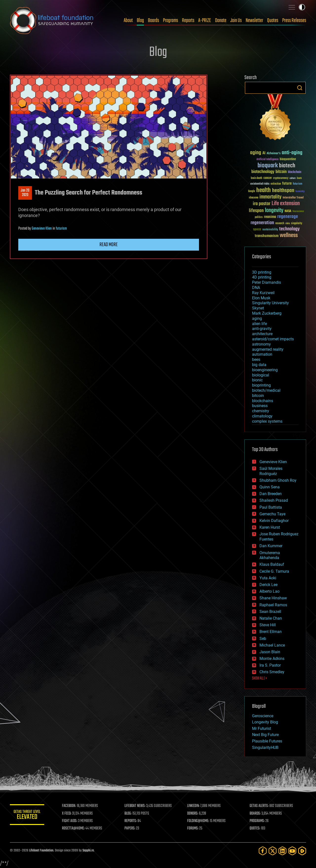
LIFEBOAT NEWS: (135, 806)
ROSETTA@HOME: (74, 828)
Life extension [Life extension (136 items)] (286, 204)
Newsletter (254, 21)
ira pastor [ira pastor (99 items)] (262, 204)
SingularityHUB (265, 748)
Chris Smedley (272, 672)
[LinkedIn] (282, 851)
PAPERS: (130, 828)
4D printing (262, 277)
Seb (263, 639)
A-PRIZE (205, 21)
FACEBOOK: (69, 806)
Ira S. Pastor (270, 665)
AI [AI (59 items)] (264, 153)
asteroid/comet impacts (273, 339)
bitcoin (258, 396)
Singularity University (270, 303)
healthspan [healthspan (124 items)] (283, 191)
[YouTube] (292, 851)
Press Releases (294, 21)
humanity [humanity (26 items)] (300, 192)
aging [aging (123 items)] (256, 153)
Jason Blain (270, 652)
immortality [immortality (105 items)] (270, 197)
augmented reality (268, 349)
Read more (109, 245)
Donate (221, 21)
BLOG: (128, 814)
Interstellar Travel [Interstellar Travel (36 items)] (293, 198)
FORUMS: (193, 828)
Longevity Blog (265, 722)
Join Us (236, 21)
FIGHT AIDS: (70, 821)
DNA (256, 288)
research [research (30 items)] (280, 224)
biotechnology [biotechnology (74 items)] (263, 172)
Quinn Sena (270, 487)
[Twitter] (273, 851)
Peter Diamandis (267, 282)
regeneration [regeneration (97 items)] (262, 223)
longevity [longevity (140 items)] (274, 211)
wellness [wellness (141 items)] (289, 236)
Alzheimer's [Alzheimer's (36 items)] (274, 154)
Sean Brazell (270, 612)
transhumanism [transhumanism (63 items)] (267, 236)
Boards (153, 21)
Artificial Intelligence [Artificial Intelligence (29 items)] (267, 160)
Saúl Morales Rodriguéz (271, 471)
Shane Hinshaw (273, 598)
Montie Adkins (272, 659)
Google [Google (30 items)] (252, 191)
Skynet (258, 308)
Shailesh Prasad (274, 500)
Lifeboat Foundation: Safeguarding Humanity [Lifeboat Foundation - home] (52, 21)
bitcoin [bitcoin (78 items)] (281, 172)
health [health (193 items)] (264, 190)
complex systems (267, 421)
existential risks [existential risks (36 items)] (260, 184)
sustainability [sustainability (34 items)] (270, 230)
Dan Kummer (271, 546)
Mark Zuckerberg (267, 313)
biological (261, 375)
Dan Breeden (271, 494)
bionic (257, 380)
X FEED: (67, 814)
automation (262, 354)
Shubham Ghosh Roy (278, 480)
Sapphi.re (88, 851)
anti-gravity (262, 329)
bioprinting (261, 385)
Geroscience (263, 716)
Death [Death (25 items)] (299, 178)
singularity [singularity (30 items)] (297, 224)
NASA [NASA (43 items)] (288, 211)
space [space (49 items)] (257, 229)
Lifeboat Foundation (41, 851)
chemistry (261, 411)
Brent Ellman (271, 632)
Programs (170, 21)
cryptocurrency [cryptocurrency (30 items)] (281, 178)
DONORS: (193, 814)
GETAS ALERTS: (259, 806)
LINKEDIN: (194, 806)
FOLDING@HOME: (198, 821)
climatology (262, 416)
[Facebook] (263, 851)
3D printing (262, 272)
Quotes (273, 21)
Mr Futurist (262, 728)
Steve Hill (268, 625)
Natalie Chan (271, 618)
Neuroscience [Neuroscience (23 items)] (298, 212)
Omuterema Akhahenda (270, 555)
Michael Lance (272, 645)
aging (257, 318)
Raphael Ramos (273, 605)
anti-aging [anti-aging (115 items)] (292, 153)
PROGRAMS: (257, 821)
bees (256, 359)
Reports (188, 21)
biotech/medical (266, 390)
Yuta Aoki (268, 578)
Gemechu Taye (272, 514)
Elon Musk (261, 298)
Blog (140, 21)
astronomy (261, 344)
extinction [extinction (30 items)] (276, 184)
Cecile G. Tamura (274, 571)
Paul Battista (271, 507)
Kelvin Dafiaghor (274, 521)
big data (259, 365)
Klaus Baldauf (272, 564)
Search (300, 88)
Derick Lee (268, 585)
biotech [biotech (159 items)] (287, 166)
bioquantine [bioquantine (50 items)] (288, 159)
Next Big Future (265, 735)
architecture (262, 334)
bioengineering (265, 370)
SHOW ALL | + (260, 678)
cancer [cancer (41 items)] (268, 178)
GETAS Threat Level (27, 815)
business (260, 406)
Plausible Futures (267, 741)
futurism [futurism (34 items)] (297, 184)
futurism (61, 229)
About (128, 21)
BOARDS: (255, 814)
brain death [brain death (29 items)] (257, 178)
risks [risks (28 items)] (288, 223)
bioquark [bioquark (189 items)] (268, 166)
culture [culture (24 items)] (293, 178)
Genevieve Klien (42, 229)
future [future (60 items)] (287, 184)
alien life (259, 324)
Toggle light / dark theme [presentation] (302, 7)
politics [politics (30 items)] (259, 217)
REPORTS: (131, 821)
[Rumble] (302, 851)
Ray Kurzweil (263, 293)
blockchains (263, 401)
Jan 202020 (25, 193)
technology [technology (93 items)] (289, 229)
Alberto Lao (269, 591)
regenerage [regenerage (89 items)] (288, 217)
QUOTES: (255, 828)
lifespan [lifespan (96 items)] (256, 211)
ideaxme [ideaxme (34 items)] (254, 198)
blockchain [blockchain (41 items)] (295, 172)
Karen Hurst (270, 527)
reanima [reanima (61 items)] (270, 217)
